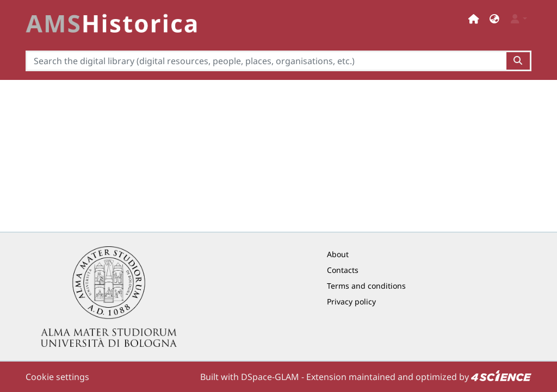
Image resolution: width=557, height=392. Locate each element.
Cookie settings (57, 377)
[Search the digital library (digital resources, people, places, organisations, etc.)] (266, 61)
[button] (494, 19)
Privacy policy (351, 301)
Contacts (343, 270)
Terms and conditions (366, 286)
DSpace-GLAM (270, 377)
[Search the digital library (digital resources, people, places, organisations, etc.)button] (519, 61)
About (338, 254)
